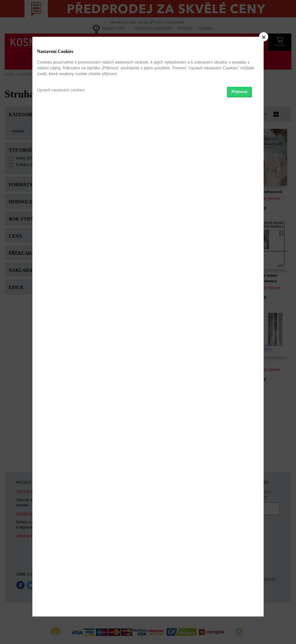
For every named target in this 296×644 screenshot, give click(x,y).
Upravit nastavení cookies (61, 347)
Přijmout (239, 349)
